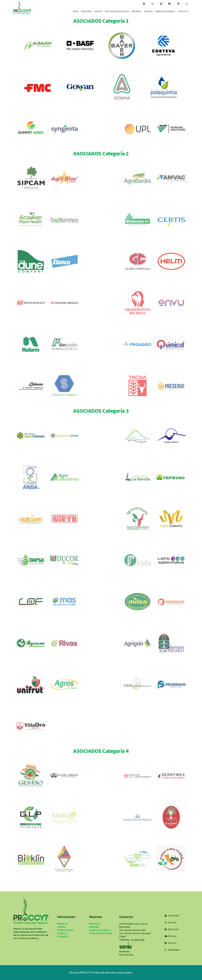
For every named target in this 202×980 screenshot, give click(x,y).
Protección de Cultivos (117, 11)
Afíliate (98, 11)
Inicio (76, 11)
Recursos (137, 11)
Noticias (149, 11)
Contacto (183, 11)
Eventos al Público (165, 11)
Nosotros (86, 11)
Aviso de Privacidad (101, 933)
